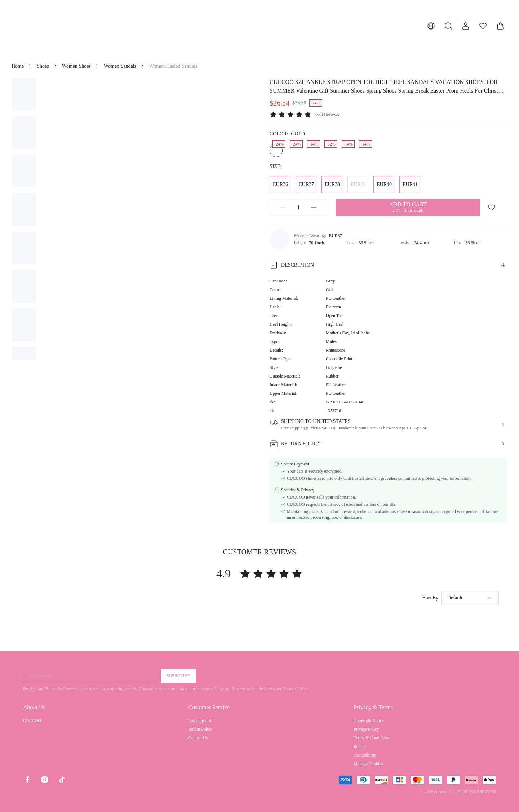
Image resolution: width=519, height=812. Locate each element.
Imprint (360, 746)
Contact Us (198, 738)
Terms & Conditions (371, 738)
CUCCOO (32, 720)
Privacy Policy (366, 729)
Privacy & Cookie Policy (253, 689)
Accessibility (365, 755)
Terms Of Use (295, 689)
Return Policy (200, 729)
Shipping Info (200, 720)
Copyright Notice (369, 720)
